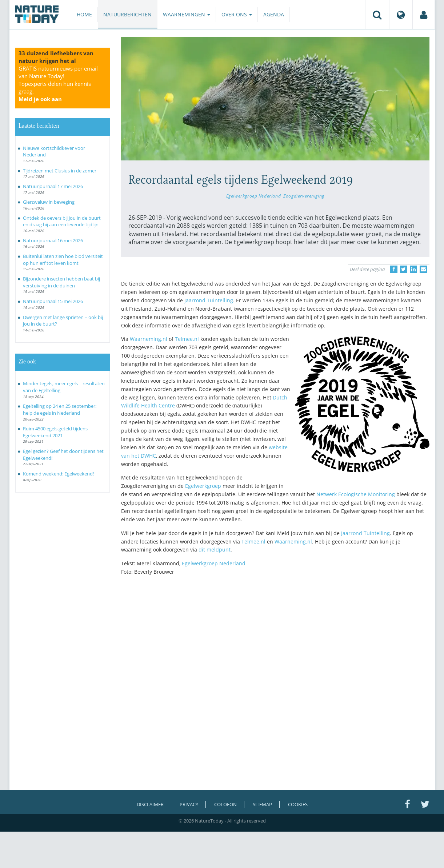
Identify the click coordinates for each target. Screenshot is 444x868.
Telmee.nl (187, 339)
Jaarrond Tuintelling (209, 300)
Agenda (274, 14)
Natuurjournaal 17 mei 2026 (53, 186)
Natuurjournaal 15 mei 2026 (53, 301)
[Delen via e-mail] (423, 269)
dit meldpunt (215, 550)
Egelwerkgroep (203, 486)
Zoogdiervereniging (304, 196)
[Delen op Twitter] (404, 269)
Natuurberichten (127, 14)
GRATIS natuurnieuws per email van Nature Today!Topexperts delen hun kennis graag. (58, 84)
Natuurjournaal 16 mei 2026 (53, 240)
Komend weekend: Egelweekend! (58, 474)
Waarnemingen (187, 14)
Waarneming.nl (149, 339)
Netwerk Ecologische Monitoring (356, 494)
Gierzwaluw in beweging (49, 202)
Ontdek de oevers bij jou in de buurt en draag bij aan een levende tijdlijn (62, 221)
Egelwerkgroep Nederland (253, 196)
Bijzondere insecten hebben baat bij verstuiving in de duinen (61, 282)
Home (84, 14)
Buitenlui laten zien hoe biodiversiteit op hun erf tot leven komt (63, 260)
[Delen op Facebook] (394, 269)
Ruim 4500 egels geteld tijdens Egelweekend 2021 (55, 432)
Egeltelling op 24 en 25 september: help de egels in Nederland (60, 409)
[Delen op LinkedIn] (413, 269)
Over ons (237, 14)
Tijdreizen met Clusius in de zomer (60, 171)
